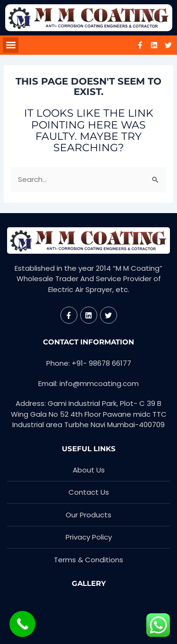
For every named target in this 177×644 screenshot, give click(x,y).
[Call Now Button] (22, 624)
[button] (11, 45)
